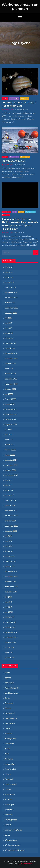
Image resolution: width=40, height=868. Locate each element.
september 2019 (12, 587)
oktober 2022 (10, 419)
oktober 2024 (10, 364)
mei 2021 (9, 485)
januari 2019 (10, 627)
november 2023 (11, 384)
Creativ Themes (26, 864)
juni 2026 (9, 267)
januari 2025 (10, 348)
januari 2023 (10, 404)
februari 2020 (10, 561)
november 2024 (11, 359)
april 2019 (9, 612)
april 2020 (9, 551)
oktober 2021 (10, 470)
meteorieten (10, 764)
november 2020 (11, 516)
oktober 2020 (10, 521)
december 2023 (11, 379)
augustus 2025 (11, 313)
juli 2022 (8, 430)
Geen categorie (11, 718)
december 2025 (11, 293)
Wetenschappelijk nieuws (15, 850)
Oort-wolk (9, 779)
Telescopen (25, 157)
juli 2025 (8, 318)
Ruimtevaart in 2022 (14, 161)
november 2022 (11, 414)
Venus (8, 835)
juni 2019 (9, 602)
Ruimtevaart (14, 98)
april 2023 (9, 394)
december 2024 (11, 353)
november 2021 (11, 465)
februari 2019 (10, 622)
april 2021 (9, 490)
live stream (9, 744)
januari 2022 (10, 455)
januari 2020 (10, 566)
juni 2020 (9, 541)
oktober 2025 (10, 303)
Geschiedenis (10, 723)
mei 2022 (9, 435)
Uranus (8, 825)
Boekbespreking (12, 693)
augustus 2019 (11, 592)
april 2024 (9, 369)
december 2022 (11, 409)
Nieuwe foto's (11, 769)
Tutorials (9, 815)
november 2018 (11, 637)
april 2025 (9, 333)
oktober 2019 (10, 582)
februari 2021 (10, 501)
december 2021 (11, 460)
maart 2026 (10, 283)
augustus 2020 (11, 531)
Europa (8, 708)
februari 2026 (10, 288)
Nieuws (5, 98)
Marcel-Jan (8, 110)
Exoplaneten (10, 713)
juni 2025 (9, 323)
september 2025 (12, 308)
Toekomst (25, 98)
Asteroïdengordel (12, 688)
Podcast (8, 789)
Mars (14, 212)
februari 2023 (10, 399)
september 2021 (12, 475)
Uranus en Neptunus (13, 830)
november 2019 (11, 577)
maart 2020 (10, 556)
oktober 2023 (10, 389)
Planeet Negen (11, 784)
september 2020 (12, 526)
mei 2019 (9, 607)
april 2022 (9, 440)
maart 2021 (10, 495)
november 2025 (11, 298)
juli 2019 (8, 597)
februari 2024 (10, 374)
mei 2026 (9, 272)
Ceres (7, 698)
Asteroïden (6, 212)
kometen (9, 734)
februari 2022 (10, 450)
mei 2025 (9, 328)
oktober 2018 (10, 643)
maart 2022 (10, 445)
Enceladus (9, 703)
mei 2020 (9, 546)
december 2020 (11, 511)
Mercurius (9, 759)
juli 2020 (8, 536)
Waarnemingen (11, 840)
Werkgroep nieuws (13, 845)
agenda (8, 678)
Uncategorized (11, 820)
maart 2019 (10, 617)
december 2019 (11, 572)
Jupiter (8, 728)
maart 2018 (10, 648)
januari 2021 (10, 506)
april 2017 (9, 653)
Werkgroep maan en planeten (20, 7)
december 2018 (11, 632)
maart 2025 (10, 338)
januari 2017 (10, 658)
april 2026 (9, 277)
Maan (7, 749)
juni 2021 (9, 480)
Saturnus (9, 799)
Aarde (7, 673)
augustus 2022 (11, 424)
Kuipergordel (10, 739)
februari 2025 (10, 343)
